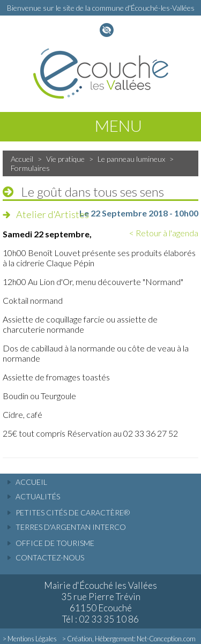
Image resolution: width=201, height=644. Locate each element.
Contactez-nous (50, 557)
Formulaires (30, 168)
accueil (31, 482)
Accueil (22, 159)
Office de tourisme (55, 543)
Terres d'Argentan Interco (71, 527)
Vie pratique (65, 159)
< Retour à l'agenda (164, 233)
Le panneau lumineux (131, 159)
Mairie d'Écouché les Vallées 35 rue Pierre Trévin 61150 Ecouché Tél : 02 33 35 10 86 (100, 602)
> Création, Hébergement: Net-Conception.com (129, 639)
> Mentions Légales (30, 639)
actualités (38, 496)
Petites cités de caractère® (73, 512)
